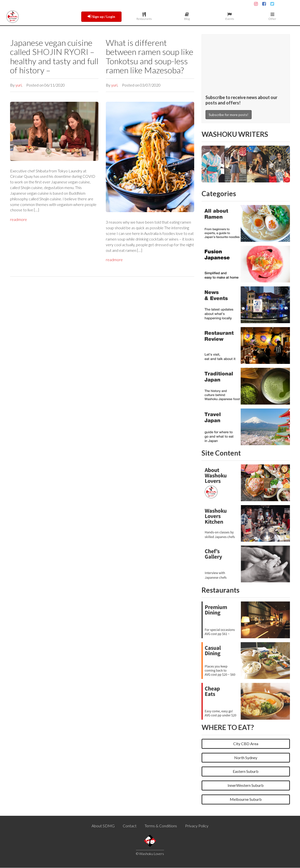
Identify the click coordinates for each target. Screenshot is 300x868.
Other (272, 16)
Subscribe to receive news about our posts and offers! (241, 100)
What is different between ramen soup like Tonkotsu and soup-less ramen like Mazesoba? (150, 56)
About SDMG (103, 826)
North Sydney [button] (246, 758)
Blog (187, 16)
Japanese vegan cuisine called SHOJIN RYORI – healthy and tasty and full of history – (54, 56)
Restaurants (144, 16)
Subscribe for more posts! (229, 115)
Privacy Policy (197, 826)
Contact (130, 826)
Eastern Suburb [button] (246, 772)
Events (230, 16)
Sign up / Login (101, 16)
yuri (19, 85)
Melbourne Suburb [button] (246, 799)
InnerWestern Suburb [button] (246, 785)
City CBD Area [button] (246, 744)
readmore (19, 219)
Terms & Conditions (161, 826)
